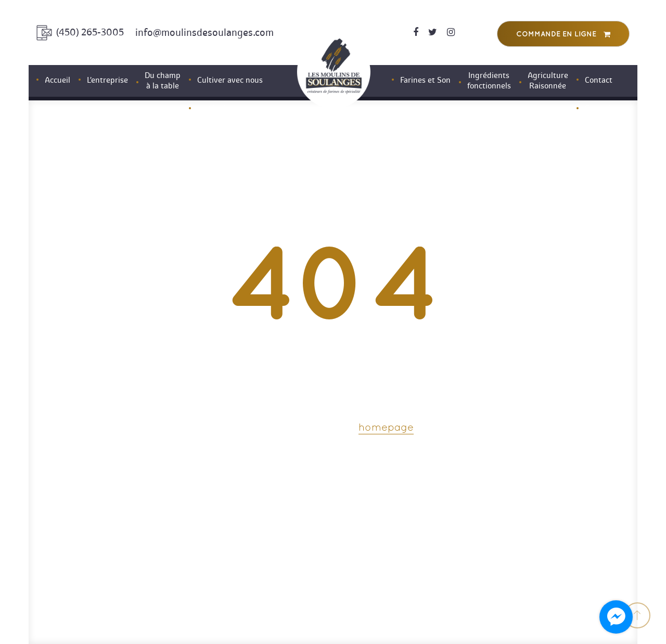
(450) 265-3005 (90, 32)
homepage (386, 428)
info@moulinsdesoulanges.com (204, 33)
